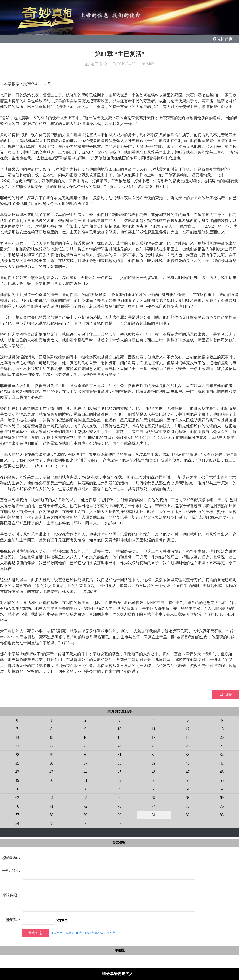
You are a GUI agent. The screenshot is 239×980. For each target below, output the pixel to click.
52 (119, 780)
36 (51, 763)
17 (119, 738)
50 (51, 780)
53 (154, 780)
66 (119, 798)
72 (85, 806)
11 (154, 729)
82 (188, 815)
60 (154, 789)
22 (51, 746)
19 (188, 738)
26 (188, 746)
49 (17, 780)
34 (222, 755)
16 (85, 738)
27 (222, 746)
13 (222, 729)
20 (222, 738)
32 (154, 755)
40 (188, 763)
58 (85, 789)
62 (222, 789)
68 (188, 798)
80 (119, 815)
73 (119, 806)
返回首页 (223, 39)
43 (51, 772)
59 (119, 789)
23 (85, 746)
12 (188, 729)
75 (188, 806)
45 (119, 772)
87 (119, 823)
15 (51, 738)
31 (119, 755)
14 (17, 738)
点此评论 (225, 694)
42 (17, 772)
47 (188, 772)
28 (17, 755)
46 (154, 772)
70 (17, 806)
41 (222, 763)
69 (222, 798)
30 (85, 755)
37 (85, 763)
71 (51, 806)
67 (154, 798)
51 (85, 780)
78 (51, 815)
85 (51, 823)
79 (85, 815)
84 (17, 823)
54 (188, 780)
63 (17, 798)
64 (51, 798)
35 (17, 763)
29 (51, 755)
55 (222, 780)
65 (85, 798)
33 (188, 755)
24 (119, 746)
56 (17, 789)
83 (222, 815)
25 (154, 746)
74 (154, 806)
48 (222, 772)
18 (154, 738)
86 (85, 823)
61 (188, 789)
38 (119, 763)
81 (154, 815)
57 (51, 789)
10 (119, 729)
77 (17, 815)
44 (85, 772)
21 (17, 746)
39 (154, 763)
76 (222, 806)
